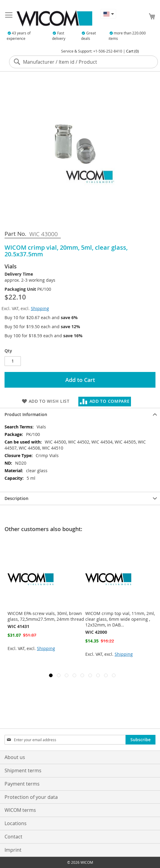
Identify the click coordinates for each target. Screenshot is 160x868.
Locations (16, 823)
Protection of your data (31, 797)
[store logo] (54, 18)
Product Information (26, 414)
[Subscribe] (140, 740)
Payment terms (22, 784)
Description (16, 498)
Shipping (40, 308)
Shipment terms (23, 770)
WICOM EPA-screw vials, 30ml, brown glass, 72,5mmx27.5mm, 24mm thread (46, 616)
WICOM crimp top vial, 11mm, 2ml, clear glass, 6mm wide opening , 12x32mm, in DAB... (120, 619)
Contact (13, 837)
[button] (108, 14)
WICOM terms (20, 810)
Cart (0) (132, 51)
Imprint (13, 850)
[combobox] (83, 62)
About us (15, 757)
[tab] (80, 414)
